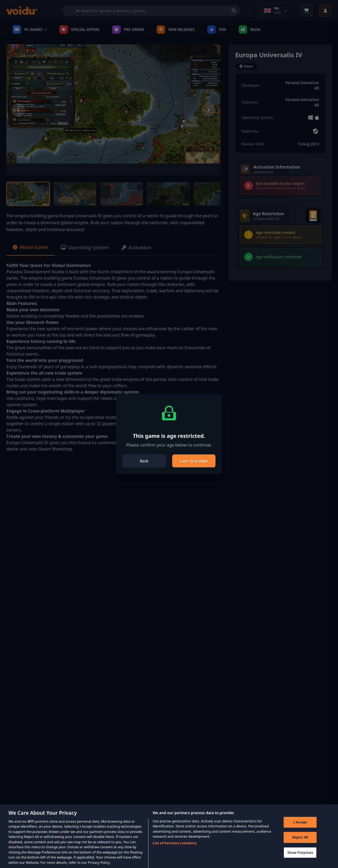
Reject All (300, 842)
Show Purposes (300, 857)
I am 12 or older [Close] (194, 461)
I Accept (300, 827)
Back (144, 461)
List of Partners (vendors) (175, 847)
